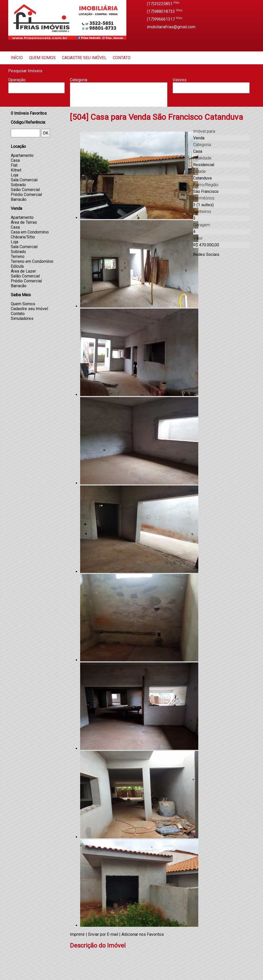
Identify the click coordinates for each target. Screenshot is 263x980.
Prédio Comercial (26, 195)
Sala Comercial (24, 180)
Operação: (17, 80)
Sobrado (18, 185)
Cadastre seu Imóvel (84, 58)
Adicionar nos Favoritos (143, 934)
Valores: (180, 80)
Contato (122, 58)
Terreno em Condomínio (32, 261)
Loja (15, 175)
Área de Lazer (23, 271)
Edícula (17, 266)
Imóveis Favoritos (29, 113)
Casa (119, 98)
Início (17, 58)
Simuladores (22, 318)
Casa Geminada (119, 103)
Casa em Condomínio (30, 232)
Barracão (119, 93)
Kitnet (16, 170)
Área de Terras (24, 222)
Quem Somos (42, 58)
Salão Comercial (25, 190)
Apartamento (119, 88)
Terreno (18, 257)
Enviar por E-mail (103, 934)
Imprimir (77, 934)
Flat (14, 165)
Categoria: (79, 80)
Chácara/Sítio (23, 237)
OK (46, 133)
